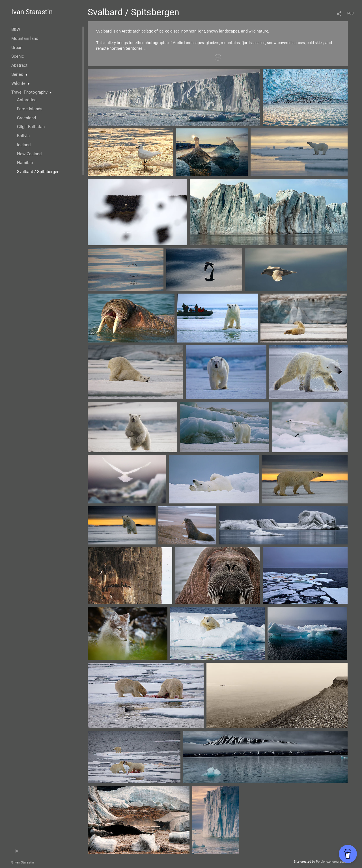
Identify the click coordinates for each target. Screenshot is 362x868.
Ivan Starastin (32, 12)
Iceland (24, 145)
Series (17, 74)
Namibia (25, 163)
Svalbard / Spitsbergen (38, 172)
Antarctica (27, 100)
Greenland (26, 118)
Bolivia (23, 136)
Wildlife (18, 83)
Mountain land (25, 38)
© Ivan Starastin (22, 862)
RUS (350, 13)
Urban (17, 48)
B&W (16, 29)
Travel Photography (29, 92)
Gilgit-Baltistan (31, 127)
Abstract (19, 65)
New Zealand (29, 154)
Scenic (18, 56)
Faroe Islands (30, 109)
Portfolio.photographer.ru (333, 862)
